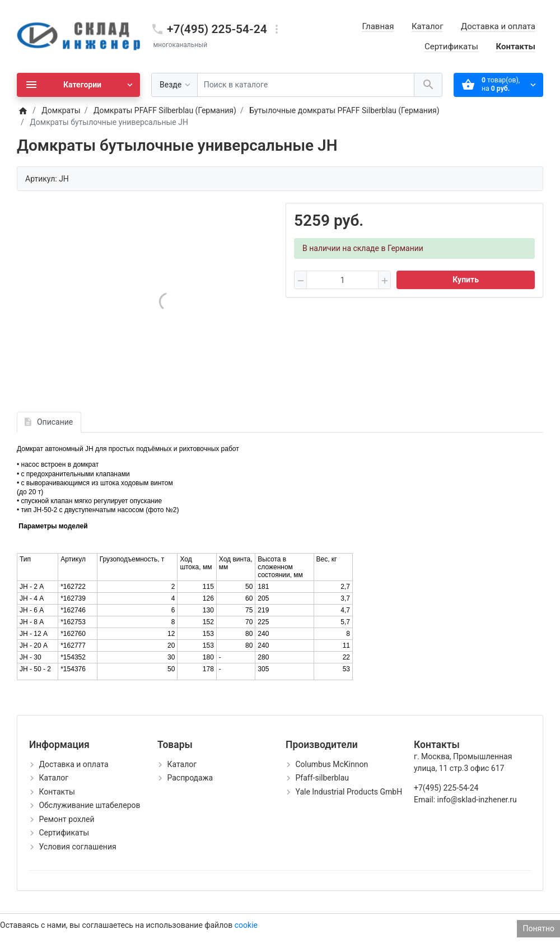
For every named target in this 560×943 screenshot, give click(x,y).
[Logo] (78, 36)
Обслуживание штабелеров (89, 805)
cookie (246, 925)
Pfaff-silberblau (322, 778)
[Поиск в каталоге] (306, 85)
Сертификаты (451, 47)
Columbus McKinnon (332, 764)
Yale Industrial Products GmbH (349, 792)
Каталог (427, 26)
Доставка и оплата (498, 26)
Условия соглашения (77, 847)
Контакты (515, 47)
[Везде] (174, 85)
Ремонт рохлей (66, 819)
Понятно (538, 928)
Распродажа (190, 778)
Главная (378, 26)
